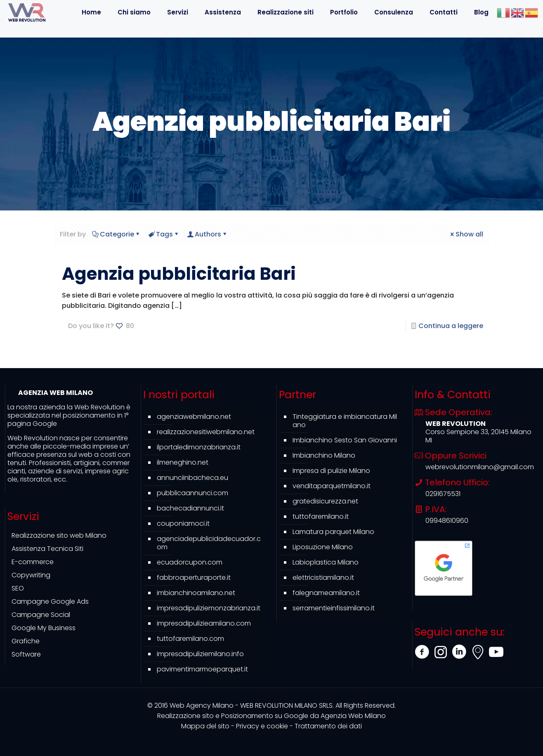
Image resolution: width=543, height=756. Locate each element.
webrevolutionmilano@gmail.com (480, 467)
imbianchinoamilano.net (196, 593)
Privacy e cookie (262, 726)
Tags (164, 234)
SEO (18, 588)
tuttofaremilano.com (190, 639)
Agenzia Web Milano (271, 716)
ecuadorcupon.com (190, 562)
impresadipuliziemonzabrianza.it (209, 608)
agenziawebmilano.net (194, 417)
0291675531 (443, 494)
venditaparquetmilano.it (332, 486)
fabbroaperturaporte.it (194, 578)
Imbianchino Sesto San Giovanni (345, 440)
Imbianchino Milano (324, 455)
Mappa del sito (205, 726)
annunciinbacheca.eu (192, 478)
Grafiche (26, 641)
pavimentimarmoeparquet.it (202, 669)
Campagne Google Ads (50, 601)
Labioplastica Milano (326, 562)
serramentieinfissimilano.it (334, 608)
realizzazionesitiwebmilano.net (206, 432)
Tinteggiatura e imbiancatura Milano (345, 421)
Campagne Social (41, 615)
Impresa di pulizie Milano (331, 471)
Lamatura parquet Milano (333, 532)
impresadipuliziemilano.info (200, 654)
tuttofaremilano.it (321, 516)
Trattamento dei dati (328, 726)
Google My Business (44, 628)
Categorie (116, 234)
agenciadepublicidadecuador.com (209, 543)
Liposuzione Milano (323, 547)
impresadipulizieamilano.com (204, 623)
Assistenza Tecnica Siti (47, 549)
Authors (207, 234)
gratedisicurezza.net (325, 501)
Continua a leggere (451, 326)
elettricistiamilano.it (323, 578)
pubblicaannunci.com (192, 493)
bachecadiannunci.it (190, 508)
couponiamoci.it (183, 523)
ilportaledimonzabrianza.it (199, 447)
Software (26, 654)
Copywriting (31, 575)
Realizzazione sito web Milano (59, 535)
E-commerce (33, 562)
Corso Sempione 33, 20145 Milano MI (478, 436)
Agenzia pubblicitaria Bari (179, 274)
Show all (466, 234)
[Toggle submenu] (223, 31)
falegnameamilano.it (326, 593)
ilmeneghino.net (183, 462)
